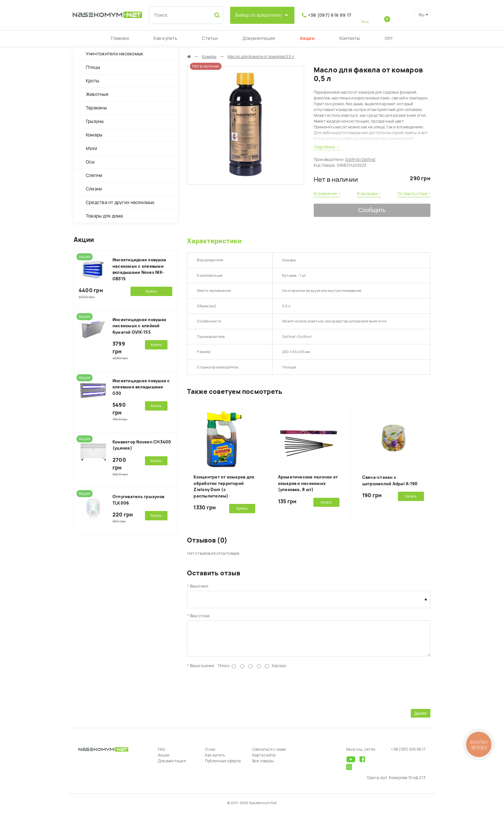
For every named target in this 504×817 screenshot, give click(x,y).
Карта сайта (264, 760)
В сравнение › (327, 194)
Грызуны (95, 121)
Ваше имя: (200, 586)
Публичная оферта (223, 766)
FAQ (162, 754)
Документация (259, 38)
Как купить (165, 38)
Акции (307, 38)
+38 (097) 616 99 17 (330, 15)
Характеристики (214, 241)
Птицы (93, 67)
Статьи (210, 38)
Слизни (94, 189)
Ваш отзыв (200, 616)
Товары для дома (104, 216)
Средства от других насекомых (120, 202)
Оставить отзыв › (414, 194)
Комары (94, 135)
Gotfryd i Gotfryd (360, 160)
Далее (421, 718)
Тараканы (96, 108)
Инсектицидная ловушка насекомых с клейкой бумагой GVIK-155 (139, 326)
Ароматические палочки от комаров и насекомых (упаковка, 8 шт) (308, 483)
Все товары (263, 766)
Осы (90, 162)
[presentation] (236, 692)
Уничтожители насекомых (114, 54)
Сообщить (372, 210)
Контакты (350, 38)
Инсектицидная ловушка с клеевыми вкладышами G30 (141, 387)
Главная (120, 38)
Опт (389, 38)
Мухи (91, 148)
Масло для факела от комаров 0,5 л (261, 57)
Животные (97, 94)
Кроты (92, 81)
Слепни (94, 175)
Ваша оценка (202, 671)
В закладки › (369, 194)
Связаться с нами (269, 754)
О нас (210, 754)
